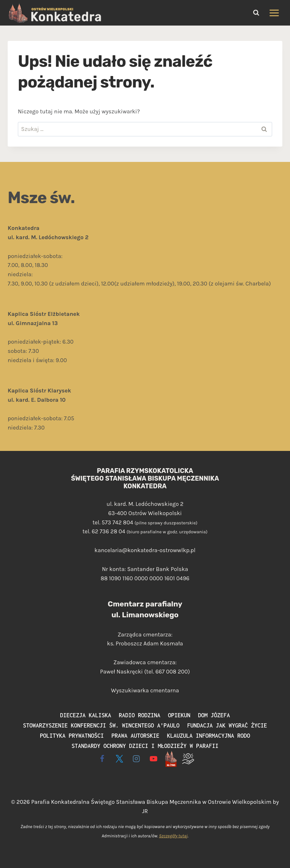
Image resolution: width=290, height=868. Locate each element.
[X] (119, 759)
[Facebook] (102, 759)
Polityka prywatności (72, 736)
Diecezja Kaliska (86, 715)
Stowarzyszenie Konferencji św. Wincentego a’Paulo (101, 725)
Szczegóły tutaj (173, 836)
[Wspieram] (188, 759)
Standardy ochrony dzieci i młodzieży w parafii (145, 746)
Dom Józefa (214, 715)
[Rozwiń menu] (274, 13)
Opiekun (179, 715)
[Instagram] (137, 759)
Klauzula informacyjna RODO (209, 736)
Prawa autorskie (135, 736)
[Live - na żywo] (171, 759)
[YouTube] (154, 759)
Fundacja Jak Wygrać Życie (227, 725)
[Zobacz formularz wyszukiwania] (256, 13)
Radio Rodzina (140, 715)
